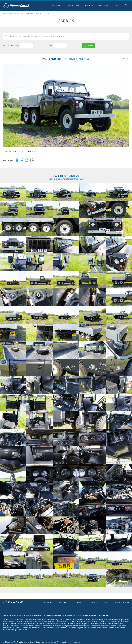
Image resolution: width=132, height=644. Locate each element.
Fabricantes (73, 6)
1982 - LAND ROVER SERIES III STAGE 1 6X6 (35, 13)
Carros (89, 6)
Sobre (116, 6)
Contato (103, 6)
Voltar (126, 58)
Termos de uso (122, 601)
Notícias (56, 6)
